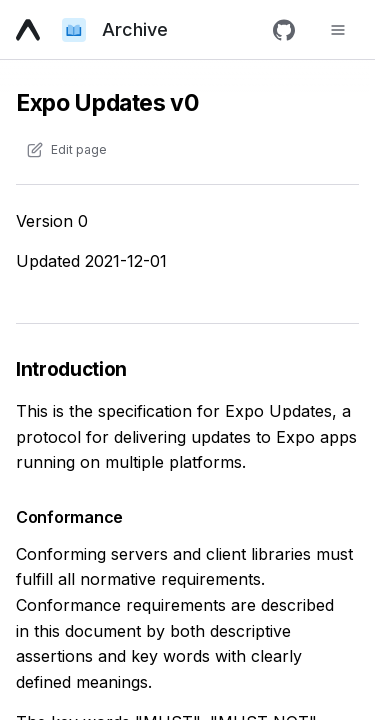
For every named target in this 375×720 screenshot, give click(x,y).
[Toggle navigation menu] (338, 30)
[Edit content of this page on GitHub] (66, 150)
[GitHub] (284, 30)
